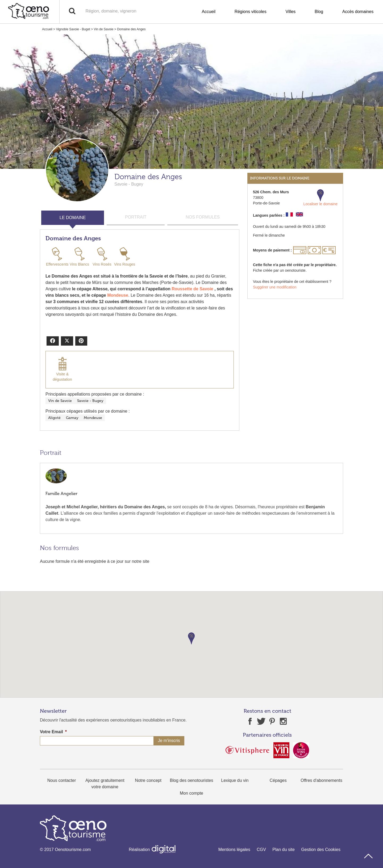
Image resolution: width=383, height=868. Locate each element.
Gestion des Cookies (321, 850)
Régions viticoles (251, 12)
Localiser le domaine (320, 198)
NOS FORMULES (203, 217)
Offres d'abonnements (321, 780)
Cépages (278, 780)
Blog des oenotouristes (192, 780)
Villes (290, 12)
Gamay (72, 418)
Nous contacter (62, 780)
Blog (319, 12)
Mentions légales (234, 850)
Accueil (209, 12)
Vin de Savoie (104, 29)
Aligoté (54, 418)
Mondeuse (118, 295)
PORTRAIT (136, 217)
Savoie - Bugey (90, 401)
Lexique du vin (235, 780)
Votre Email (53, 732)
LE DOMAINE (73, 218)
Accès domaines (358, 12)
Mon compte (191, 793)
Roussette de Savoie (192, 289)
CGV (261, 850)
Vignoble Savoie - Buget (73, 29)
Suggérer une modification (275, 287)
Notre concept (148, 780)
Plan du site (284, 850)
